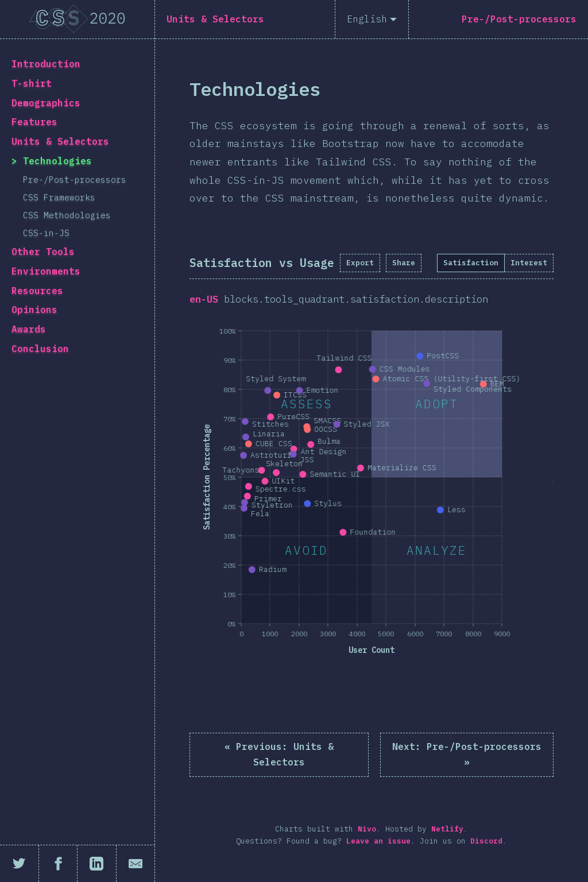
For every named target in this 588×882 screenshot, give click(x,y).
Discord (486, 841)
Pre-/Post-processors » (467, 754)
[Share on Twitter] (20, 864)
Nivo (367, 829)
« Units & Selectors (279, 754)
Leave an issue (378, 841)
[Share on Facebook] (59, 864)
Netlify (447, 829)
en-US (204, 299)
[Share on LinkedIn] (97, 864)
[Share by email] (136, 864)
